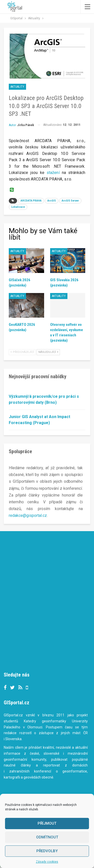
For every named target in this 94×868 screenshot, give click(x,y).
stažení (53, 173)
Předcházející (22, 352)
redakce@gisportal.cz (28, 515)
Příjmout (47, 823)
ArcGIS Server (70, 201)
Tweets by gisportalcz (23, 661)
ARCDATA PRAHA (31, 201)
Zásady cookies (47, 862)
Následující (48, 352)
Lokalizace (18, 207)
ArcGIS (52, 201)
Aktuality (17, 87)
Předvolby (47, 851)
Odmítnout (47, 837)
